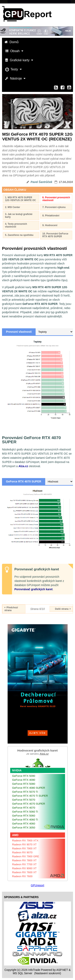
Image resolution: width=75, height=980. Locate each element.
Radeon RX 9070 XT (24, 844)
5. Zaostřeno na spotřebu (19, 235)
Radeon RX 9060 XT (24, 868)
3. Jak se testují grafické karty (19, 216)
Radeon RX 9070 (22, 852)
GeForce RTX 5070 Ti (25, 792)
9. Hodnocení (50, 225)
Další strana (63, 609)
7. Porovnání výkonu (54, 207)
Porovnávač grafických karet (33, 589)
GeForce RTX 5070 (24, 800)
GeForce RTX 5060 (24, 816)
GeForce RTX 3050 (24, 828)
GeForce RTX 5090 (24, 776)
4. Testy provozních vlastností (16, 225)
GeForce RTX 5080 (24, 784)
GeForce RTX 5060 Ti (25, 812)
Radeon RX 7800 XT (24, 860)
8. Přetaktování (51, 216)
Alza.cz (23, 466)
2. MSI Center (12, 207)
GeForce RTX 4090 (24, 780)
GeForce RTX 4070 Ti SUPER (30, 796)
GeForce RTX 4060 (24, 824)
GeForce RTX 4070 (24, 808)
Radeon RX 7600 (22, 876)
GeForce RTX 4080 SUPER (29, 788)
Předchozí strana (11, 609)
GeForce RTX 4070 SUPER (29, 804)
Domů (12, 42)
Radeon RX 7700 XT (24, 864)
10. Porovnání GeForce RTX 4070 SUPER (55, 235)
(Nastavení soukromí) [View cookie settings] (48, 973)
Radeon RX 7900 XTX (25, 840)
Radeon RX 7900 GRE (26, 856)
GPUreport (37, 885)
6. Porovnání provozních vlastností (56, 199)
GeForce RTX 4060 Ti (25, 820)
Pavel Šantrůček (41, 182)
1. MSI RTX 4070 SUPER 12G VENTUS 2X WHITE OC (20, 199)
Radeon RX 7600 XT (24, 872)
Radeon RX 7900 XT (24, 848)
